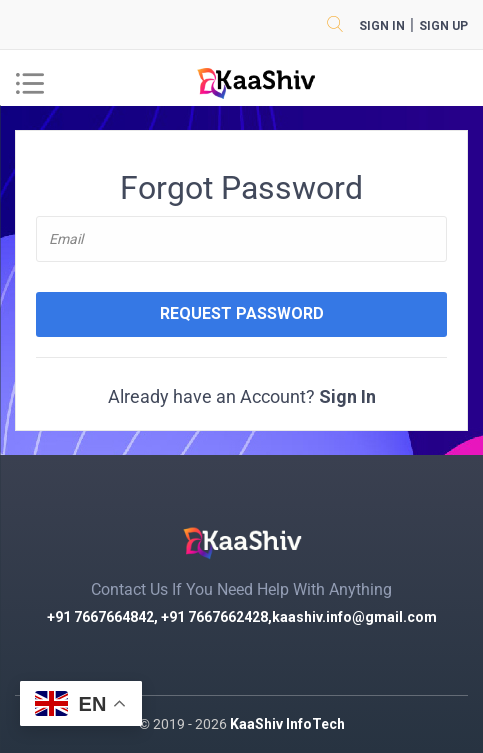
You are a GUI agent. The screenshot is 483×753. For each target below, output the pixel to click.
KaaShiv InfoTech (287, 724)
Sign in (382, 26)
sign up (443, 26)
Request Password (242, 313)
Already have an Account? (242, 396)
